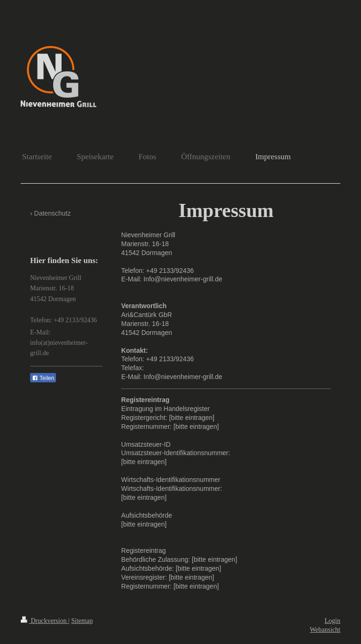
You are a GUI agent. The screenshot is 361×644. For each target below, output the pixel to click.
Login (333, 621)
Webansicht (325, 630)
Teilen (43, 378)
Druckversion (44, 621)
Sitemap (82, 621)
